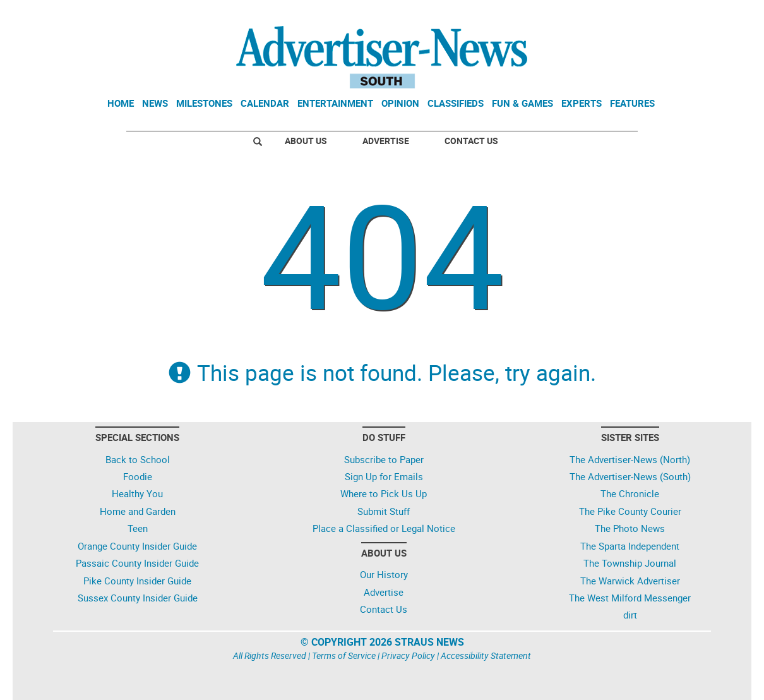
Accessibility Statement (486, 655)
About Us (306, 141)
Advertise (386, 141)
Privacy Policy (408, 655)
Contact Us (471, 141)
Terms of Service (344, 655)
